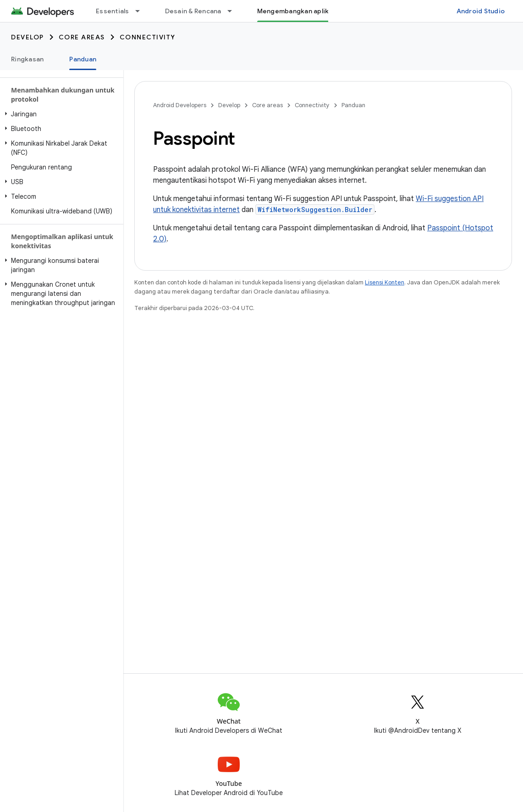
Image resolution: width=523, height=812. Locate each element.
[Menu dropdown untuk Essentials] (142, 11)
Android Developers (180, 105)
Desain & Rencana (193, 11)
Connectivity (148, 37)
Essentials (113, 11)
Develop (28, 37)
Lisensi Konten (385, 282)
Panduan (353, 105)
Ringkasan (27, 59)
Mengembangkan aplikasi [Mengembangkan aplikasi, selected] (298, 11)
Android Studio (481, 11)
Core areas (82, 37)
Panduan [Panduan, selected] (83, 59)
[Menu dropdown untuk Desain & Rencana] (234, 11)
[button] (60, 114)
